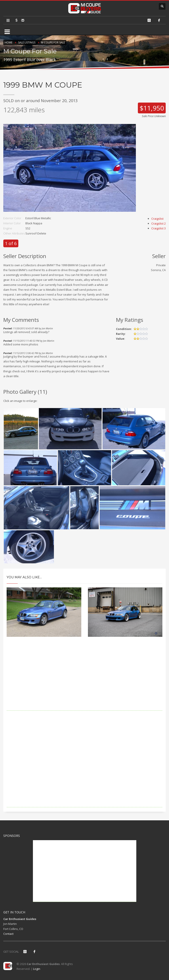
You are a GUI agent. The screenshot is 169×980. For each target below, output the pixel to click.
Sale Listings (27, 42)
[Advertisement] (84, 680)
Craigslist (157, 219)
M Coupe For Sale (53, 42)
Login (37, 969)
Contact (8, 934)
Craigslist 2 (159, 223)
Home (9, 42)
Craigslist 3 (159, 228)
